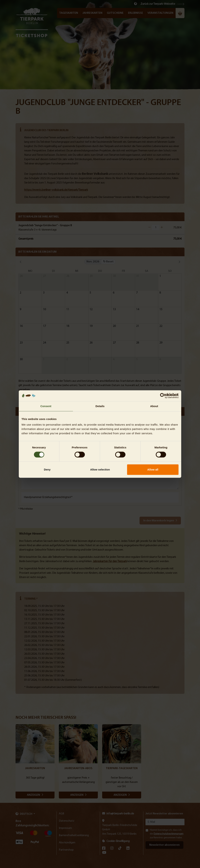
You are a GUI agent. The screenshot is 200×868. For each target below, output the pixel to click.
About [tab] (154, 406)
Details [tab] (100, 406)
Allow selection (100, 469)
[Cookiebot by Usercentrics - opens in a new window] (163, 396)
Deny (47, 469)
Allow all (153, 469)
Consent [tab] (46, 406)
